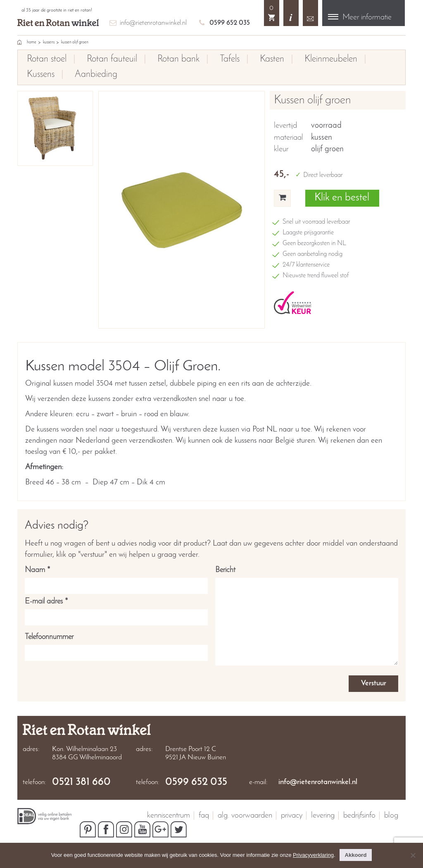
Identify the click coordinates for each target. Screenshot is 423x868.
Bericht (307, 617)
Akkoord (356, 855)
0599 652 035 (230, 23)
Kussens (49, 42)
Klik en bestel (342, 198)
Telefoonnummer (116, 645)
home (32, 42)
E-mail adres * (116, 609)
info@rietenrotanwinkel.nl (153, 23)
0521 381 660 (81, 782)
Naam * (116, 578)
